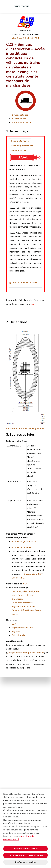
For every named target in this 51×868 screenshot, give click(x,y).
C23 (14, 624)
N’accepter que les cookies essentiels (26, 855)
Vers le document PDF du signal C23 (25, 429)
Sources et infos (23, 123)
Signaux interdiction (22, 628)
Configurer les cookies (26, 862)
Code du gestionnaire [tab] (22, 146)
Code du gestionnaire (25, 541)
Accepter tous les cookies (26, 849)
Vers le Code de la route (25, 283)
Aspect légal (21, 115)
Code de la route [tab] (20, 141)
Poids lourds (18, 635)
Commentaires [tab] (19, 150)
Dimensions (20, 119)
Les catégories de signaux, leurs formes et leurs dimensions (26, 595)
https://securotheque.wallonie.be (27, 653)
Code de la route (23, 547)
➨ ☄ (25, 584)
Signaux (16, 631)
